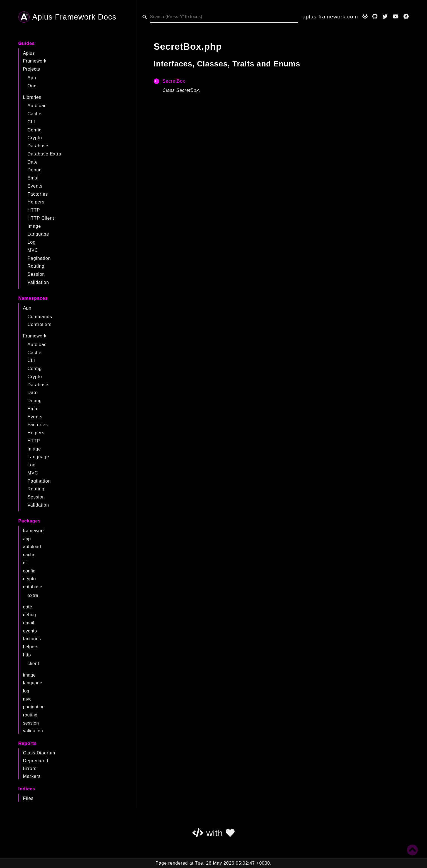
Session (36, 274)
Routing (36, 266)
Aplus (29, 53)
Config (35, 130)
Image (34, 226)
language (33, 683)
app (27, 539)
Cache (35, 114)
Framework (35, 61)
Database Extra (44, 154)
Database (38, 146)
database (33, 587)
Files (28, 798)
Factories (38, 194)
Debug (35, 170)
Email (34, 178)
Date (33, 162)
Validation (38, 282)
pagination (34, 707)
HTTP (34, 210)
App (32, 78)
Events (35, 186)
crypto (30, 579)
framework (34, 531)
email (29, 623)
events (30, 631)
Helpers (36, 202)
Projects (32, 69)
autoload (32, 547)
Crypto (35, 138)
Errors (30, 769)
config (29, 571)
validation (33, 731)
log (26, 691)
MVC (33, 250)
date (28, 607)
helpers (31, 647)
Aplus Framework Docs (67, 17)
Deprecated (36, 761)
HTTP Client (41, 218)
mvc (27, 699)
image (30, 675)
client (33, 664)
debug (30, 615)
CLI (31, 122)
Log (32, 242)
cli (25, 563)
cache (29, 555)
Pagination (39, 258)
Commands (40, 317)
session (31, 723)
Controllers (40, 324)
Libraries (32, 97)
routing (30, 715)
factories (32, 639)
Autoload (37, 106)
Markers (32, 776)
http (27, 655)
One (32, 86)
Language (38, 234)
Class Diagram (39, 753)
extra (33, 595)
